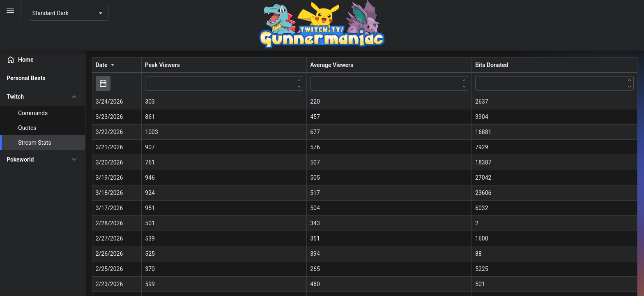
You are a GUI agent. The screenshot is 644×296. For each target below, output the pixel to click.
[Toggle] (10, 10)
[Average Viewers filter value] (398, 83)
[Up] (310, 80)
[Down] (310, 86)
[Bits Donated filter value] (557, 83)
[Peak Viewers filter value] (238, 83)
